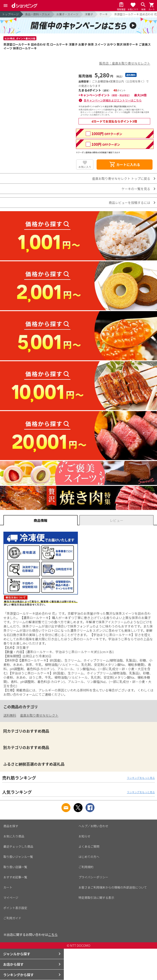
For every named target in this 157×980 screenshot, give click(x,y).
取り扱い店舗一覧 (15, 867)
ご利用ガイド (12, 918)
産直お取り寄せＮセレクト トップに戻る (121, 178)
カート (8, 887)
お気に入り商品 (14, 836)
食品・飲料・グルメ (38, 14)
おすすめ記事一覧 (15, 877)
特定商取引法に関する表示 (96, 898)
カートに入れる (125, 165)
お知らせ (84, 836)
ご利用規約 (86, 867)
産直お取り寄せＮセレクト (39, 715)
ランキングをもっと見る (141, 778)
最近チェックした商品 (18, 846)
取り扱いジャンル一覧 (18, 857)
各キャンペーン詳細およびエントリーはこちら (113, 100)
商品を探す (11, 826)
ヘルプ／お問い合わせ (93, 826)
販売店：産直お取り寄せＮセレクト (125, 63)
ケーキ (104, 14)
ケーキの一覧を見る (136, 189)
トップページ (10, 14)
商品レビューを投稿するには (129, 203)
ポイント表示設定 (15, 908)
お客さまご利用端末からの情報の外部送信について (113, 887)
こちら (53, 935)
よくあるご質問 (89, 846)
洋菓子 (89, 14)
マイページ (11, 898)
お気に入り (85, 167)
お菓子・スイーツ (67, 14)
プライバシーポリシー (93, 877)
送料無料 (10, 715)
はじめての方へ (89, 857)
